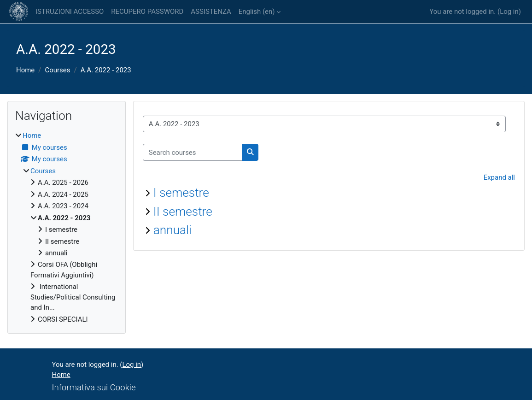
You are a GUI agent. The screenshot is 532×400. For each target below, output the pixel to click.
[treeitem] (67, 227)
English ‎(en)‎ (257, 12)
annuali (172, 230)
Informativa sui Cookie (94, 388)
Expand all (499, 177)
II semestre (183, 212)
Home (25, 70)
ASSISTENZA (211, 12)
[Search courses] (193, 152)
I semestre (181, 193)
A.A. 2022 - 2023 (106, 70)
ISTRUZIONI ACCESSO (70, 12)
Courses (57, 70)
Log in (509, 12)
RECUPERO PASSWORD (147, 12)
